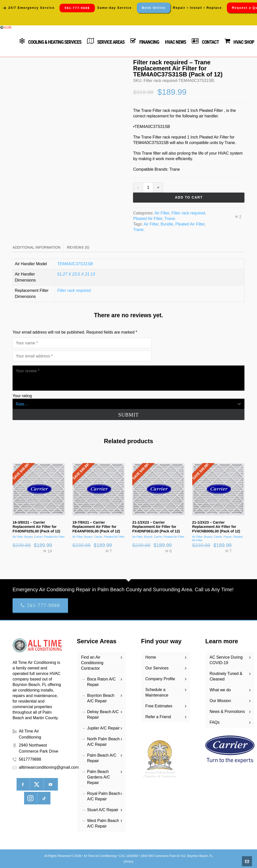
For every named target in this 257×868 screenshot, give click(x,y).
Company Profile (160, 679)
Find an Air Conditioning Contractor (92, 663)
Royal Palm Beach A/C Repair (104, 796)
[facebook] (23, 784)
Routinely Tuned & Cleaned (226, 676)
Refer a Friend (158, 717)
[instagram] (30, 798)
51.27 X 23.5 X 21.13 (76, 274)
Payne (228, 537)
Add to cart (189, 197)
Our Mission (220, 701)
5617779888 (30, 759)
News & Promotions (227, 712)
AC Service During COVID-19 (226, 660)
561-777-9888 (40, 605)
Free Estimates (159, 706)
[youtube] (50, 784)
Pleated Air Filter (148, 219)
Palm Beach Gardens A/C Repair (99, 777)
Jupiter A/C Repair (103, 728)
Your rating (22, 396)
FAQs (215, 722)
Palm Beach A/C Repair (102, 758)
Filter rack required (188, 213)
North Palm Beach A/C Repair (103, 742)
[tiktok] (44, 798)
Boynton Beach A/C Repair (101, 698)
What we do (220, 690)
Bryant (28, 537)
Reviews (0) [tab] (78, 247)
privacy (128, 861)
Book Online (154, 8)
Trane (170, 219)
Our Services (157, 668)
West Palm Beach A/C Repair (103, 823)
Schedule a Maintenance (157, 692)
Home (151, 657)
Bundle (167, 224)
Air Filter (162, 213)
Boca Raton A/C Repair (101, 682)
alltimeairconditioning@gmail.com (49, 767)
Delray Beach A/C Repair (103, 715)
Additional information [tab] (37, 247)
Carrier (38, 537)
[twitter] (37, 784)
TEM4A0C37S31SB (75, 264)
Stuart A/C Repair (103, 810)
